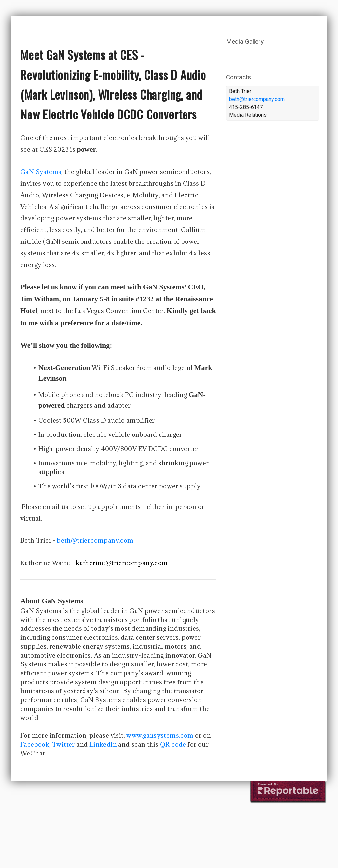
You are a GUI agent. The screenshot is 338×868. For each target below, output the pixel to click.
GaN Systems (41, 172)
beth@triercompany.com (95, 540)
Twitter (64, 744)
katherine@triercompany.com (122, 563)
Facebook (35, 744)
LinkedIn (103, 744)
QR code (173, 744)
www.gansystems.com (160, 735)
